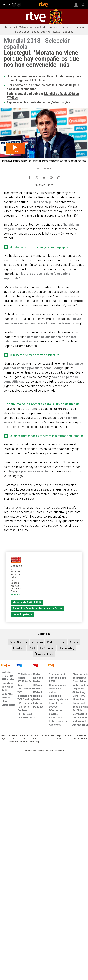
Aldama (74, 642)
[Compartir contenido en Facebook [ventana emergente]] (30, 177)
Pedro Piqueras (56, 642)
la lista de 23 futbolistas (39, 193)
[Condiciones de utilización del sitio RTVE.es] (4, 737)
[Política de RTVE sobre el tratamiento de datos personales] (13, 739)
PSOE (32, 648)
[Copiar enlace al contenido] (58, 177)
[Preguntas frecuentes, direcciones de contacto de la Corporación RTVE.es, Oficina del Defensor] (68, 736)
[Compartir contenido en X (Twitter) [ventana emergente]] (37, 177)
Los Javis (19, 648)
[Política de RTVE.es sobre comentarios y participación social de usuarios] (81, 737)
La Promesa (47, 648)
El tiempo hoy (67, 648)
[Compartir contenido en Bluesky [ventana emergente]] (44, 177)
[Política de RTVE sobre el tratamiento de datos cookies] (24, 739)
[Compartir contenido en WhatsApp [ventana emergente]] (51, 177)
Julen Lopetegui (42, 202)
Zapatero (37, 642)
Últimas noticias (44, 654)
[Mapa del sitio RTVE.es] (59, 737)
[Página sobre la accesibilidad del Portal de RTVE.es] (48, 736)
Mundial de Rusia (34, 197)
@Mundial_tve (61, 102)
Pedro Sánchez (18, 642)
